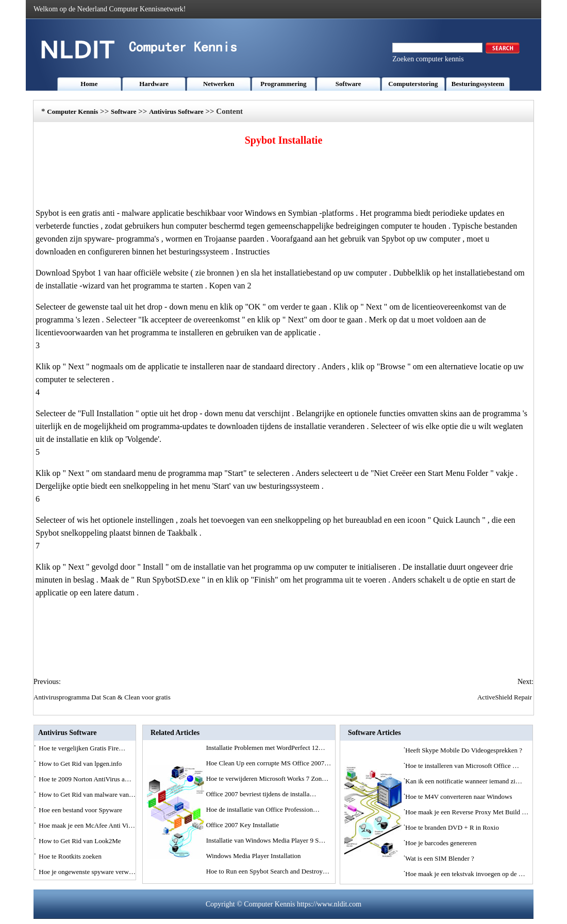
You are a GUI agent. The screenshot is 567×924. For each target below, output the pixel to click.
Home (89, 84)
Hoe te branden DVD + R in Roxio (453, 827)
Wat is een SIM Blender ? (440, 858)
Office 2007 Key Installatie (244, 825)
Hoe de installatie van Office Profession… (263, 809)
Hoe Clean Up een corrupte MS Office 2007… (269, 763)
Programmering (283, 84)
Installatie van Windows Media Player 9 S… (266, 840)
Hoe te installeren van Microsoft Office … (462, 766)
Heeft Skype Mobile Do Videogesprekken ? (464, 750)
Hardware (154, 84)
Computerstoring (413, 84)
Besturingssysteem (478, 84)
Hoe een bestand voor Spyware (81, 810)
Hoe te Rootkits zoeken (71, 856)
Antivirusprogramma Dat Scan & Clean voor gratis (103, 697)
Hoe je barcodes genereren (441, 843)
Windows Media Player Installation (254, 856)
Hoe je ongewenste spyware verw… (87, 872)
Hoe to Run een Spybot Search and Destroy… (268, 871)
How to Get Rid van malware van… (87, 794)
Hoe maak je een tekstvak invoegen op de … (465, 874)
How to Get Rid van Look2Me (80, 841)
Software (348, 84)
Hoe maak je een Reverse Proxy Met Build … (467, 812)
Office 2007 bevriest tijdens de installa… (261, 794)
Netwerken (219, 84)
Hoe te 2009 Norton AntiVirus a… (85, 779)
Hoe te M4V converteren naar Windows (460, 797)
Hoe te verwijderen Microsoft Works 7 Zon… (268, 778)
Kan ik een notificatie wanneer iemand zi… (464, 781)
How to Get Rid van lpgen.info (81, 764)
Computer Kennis (72, 112)
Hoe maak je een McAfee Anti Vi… (87, 825)
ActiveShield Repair (505, 697)
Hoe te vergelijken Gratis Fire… (82, 748)
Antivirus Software (176, 112)
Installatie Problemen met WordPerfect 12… (266, 748)
